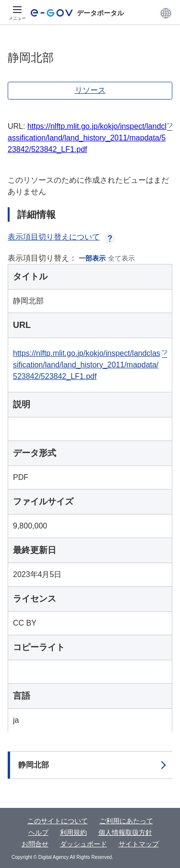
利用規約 (73, 832)
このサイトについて (58, 821)
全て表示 (121, 258)
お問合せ (35, 844)
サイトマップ (139, 844)
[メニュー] (17, 13)
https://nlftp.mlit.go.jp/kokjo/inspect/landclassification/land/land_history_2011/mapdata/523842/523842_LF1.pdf (87, 138)
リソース (90, 90)
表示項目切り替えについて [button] (61, 237)
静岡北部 (34, 765)
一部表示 (92, 258)
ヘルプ (38, 832)
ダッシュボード (84, 844)
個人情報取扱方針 (125, 832)
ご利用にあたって (126, 821)
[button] (166, 13)
